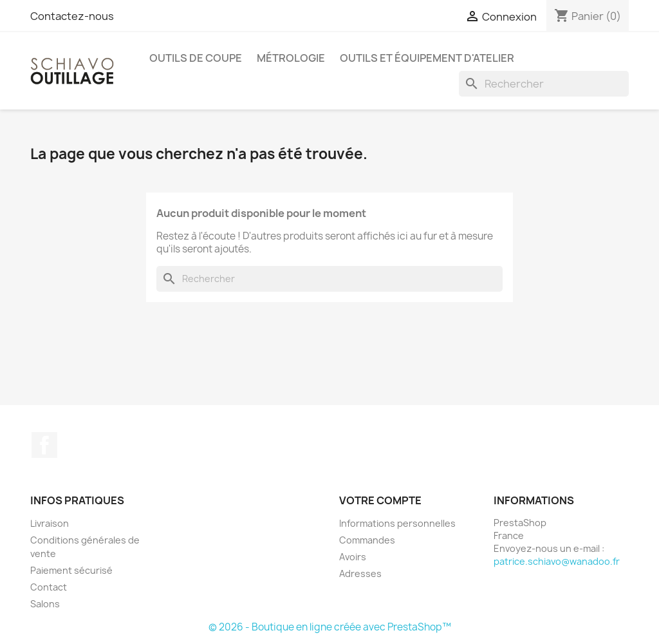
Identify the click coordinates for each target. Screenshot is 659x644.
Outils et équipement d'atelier (427, 58)
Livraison (50, 523)
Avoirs (353, 557)
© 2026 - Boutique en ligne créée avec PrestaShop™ (330, 627)
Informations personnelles (397, 523)
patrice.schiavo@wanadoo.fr (557, 561)
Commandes (367, 540)
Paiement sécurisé (71, 570)
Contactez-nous (72, 16)
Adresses (360, 573)
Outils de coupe (196, 58)
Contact (49, 587)
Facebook (44, 445)
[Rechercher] (544, 84)
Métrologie (291, 58)
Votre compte (380, 500)
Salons (45, 604)
